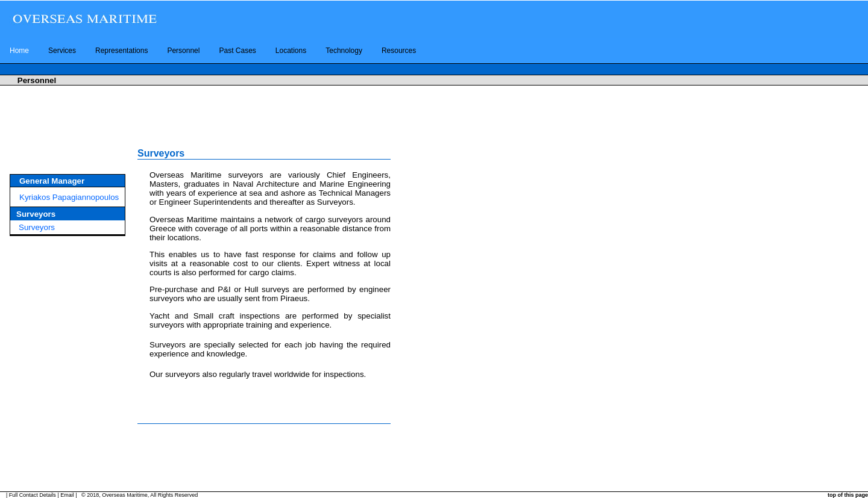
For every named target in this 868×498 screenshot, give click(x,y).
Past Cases (237, 51)
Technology (344, 51)
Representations (121, 51)
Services (62, 51)
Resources (399, 51)
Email (67, 495)
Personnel (183, 51)
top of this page (848, 495)
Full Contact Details (33, 495)
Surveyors (37, 227)
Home (19, 51)
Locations (291, 51)
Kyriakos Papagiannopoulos (69, 197)
